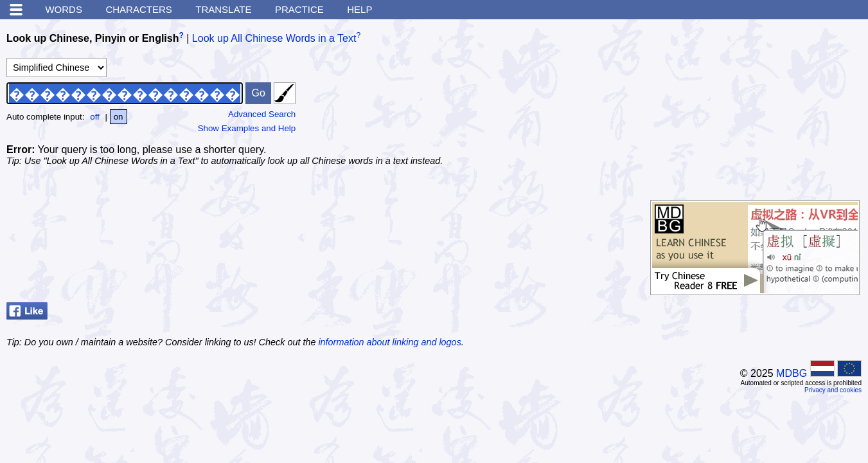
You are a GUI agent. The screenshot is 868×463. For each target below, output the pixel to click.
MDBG (792, 373)
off (95, 117)
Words (64, 9)
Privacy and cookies (833, 390)
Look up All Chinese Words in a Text (274, 38)
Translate (223, 9)
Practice (299, 9)
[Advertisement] (765, 106)
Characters (138, 9)
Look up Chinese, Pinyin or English (93, 38)
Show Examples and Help (247, 128)
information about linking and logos (389, 342)
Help (359, 9)
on (119, 117)
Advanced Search (262, 114)
